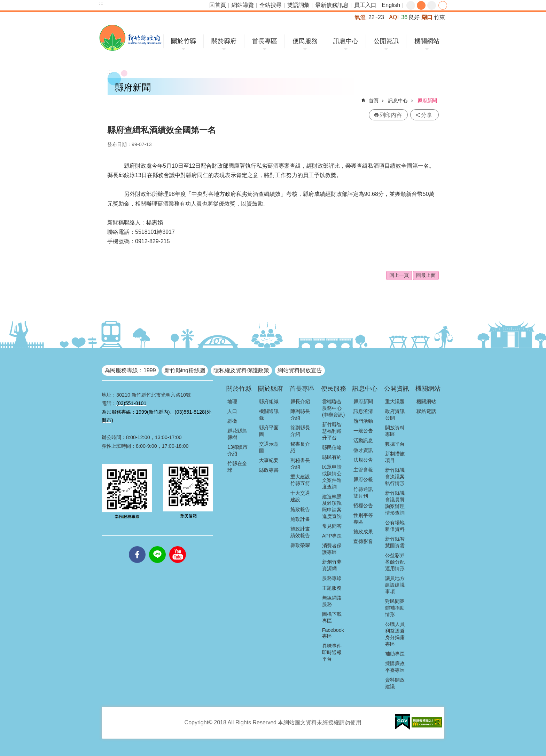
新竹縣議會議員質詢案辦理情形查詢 (395, 503)
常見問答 (332, 526)
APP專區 (332, 536)
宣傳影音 (363, 541)
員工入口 (365, 5)
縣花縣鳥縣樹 (237, 434)
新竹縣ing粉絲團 (185, 370)
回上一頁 (399, 275)
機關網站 (427, 41)
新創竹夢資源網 (332, 565)
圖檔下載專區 (332, 617)
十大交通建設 (300, 496)
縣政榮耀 (300, 545)
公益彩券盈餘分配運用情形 (395, 562)
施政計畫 (300, 519)
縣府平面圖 (269, 431)
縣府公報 (363, 479)
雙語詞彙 (298, 5)
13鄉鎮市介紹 (237, 450)
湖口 (427, 17)
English (391, 5)
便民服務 (305, 41)
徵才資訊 (363, 450)
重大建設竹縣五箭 (300, 480)
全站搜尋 (271, 5)
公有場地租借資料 (395, 526)
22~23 (376, 17)
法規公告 (363, 460)
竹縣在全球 (237, 467)
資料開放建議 (395, 683)
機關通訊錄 (269, 415)
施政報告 (300, 509)
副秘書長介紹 (300, 464)
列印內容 (391, 115)
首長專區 (265, 41)
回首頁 (218, 5)
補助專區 (395, 654)
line (157, 546)
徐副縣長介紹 (300, 431)
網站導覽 (243, 5)
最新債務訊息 (332, 5)
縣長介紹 (300, 401)
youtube (178, 546)
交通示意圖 (269, 447)
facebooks (137, 546)
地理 (232, 401)
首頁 (374, 101)
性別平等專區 (363, 519)
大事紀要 (269, 460)
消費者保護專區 (332, 549)
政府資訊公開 (395, 415)
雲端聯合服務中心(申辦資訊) (334, 408)
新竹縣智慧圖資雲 (395, 542)
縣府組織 (269, 401)
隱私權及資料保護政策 (241, 370)
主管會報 (363, 470)
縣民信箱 (332, 447)
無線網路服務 (332, 601)
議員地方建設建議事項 (395, 585)
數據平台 (395, 444)
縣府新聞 (427, 101)
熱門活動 (363, 421)
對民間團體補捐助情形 (395, 608)
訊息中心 (346, 41)
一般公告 (363, 431)
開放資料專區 (395, 431)
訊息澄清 (363, 411)
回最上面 (426, 275)
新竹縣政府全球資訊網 (130, 38)
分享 (443, 5)
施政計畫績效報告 (300, 532)
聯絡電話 (426, 411)
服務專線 (332, 578)
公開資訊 (386, 41)
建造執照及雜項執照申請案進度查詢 (332, 506)
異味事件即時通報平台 (332, 652)
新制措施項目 (395, 457)
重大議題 (395, 401)
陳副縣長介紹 (300, 415)
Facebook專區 (333, 633)
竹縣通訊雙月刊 (363, 492)
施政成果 (363, 532)
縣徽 (232, 421)
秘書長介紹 (300, 447)
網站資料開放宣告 (300, 370)
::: (101, 3)
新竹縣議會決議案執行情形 (395, 477)
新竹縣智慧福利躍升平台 (332, 431)
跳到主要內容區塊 (4, 4)
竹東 (439, 17)
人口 (232, 411)
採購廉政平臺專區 (395, 667)
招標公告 (363, 506)
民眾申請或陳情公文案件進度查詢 (332, 477)
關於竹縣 (184, 41)
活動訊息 (363, 440)
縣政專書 (269, 470)
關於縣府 (224, 41)
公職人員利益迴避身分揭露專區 (395, 634)
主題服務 (332, 588)
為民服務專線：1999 (130, 370)
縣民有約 (332, 457)
